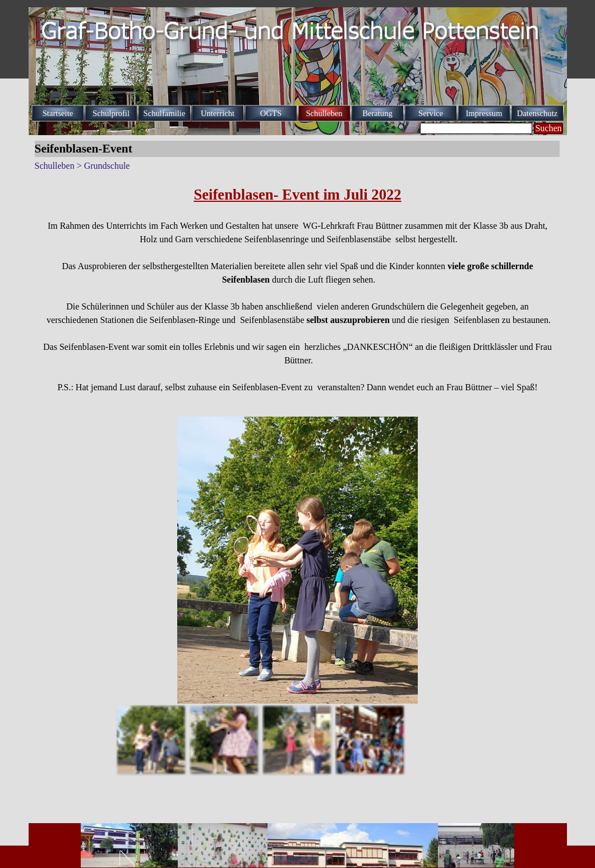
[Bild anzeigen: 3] (297, 740)
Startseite (58, 113)
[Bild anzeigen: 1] (151, 740)
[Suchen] (476, 128)
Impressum (484, 113)
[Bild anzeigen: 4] (370, 740)
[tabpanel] (298, 289)
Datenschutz (537, 113)
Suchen (548, 128)
